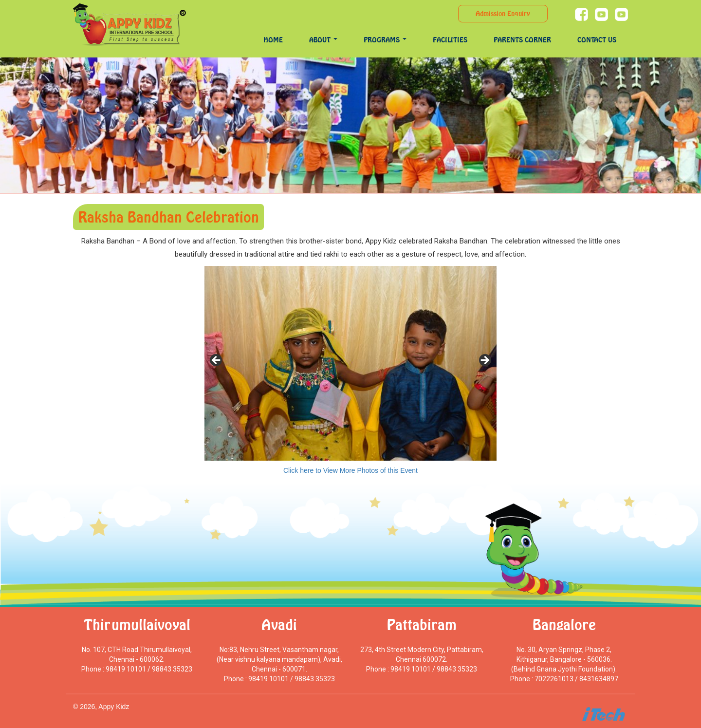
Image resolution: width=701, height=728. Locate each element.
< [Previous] (217, 361)
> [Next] (484, 361)
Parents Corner (522, 40)
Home (273, 40)
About (323, 40)
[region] (350, 363)
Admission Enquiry (503, 13)
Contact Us (597, 40)
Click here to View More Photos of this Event (350, 470)
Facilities (450, 40)
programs (385, 40)
